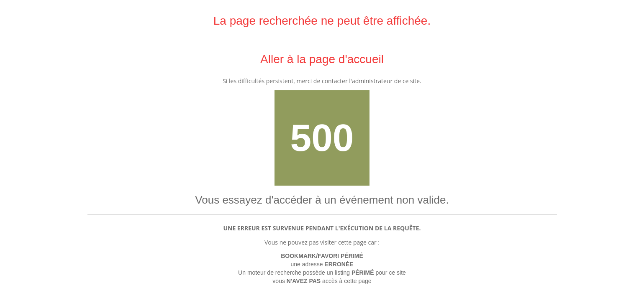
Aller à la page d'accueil (322, 59)
